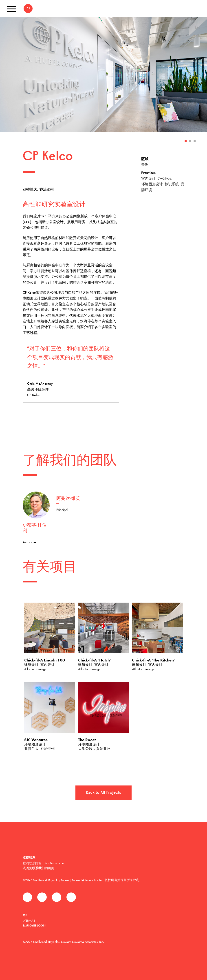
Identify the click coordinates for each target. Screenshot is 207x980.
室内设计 (148, 179)
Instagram (71, 897)
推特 (42, 897)
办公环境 (165, 179)
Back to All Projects (103, 793)
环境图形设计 (152, 184)
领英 (57, 897)
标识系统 (172, 184)
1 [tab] (186, 141)
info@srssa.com (55, 863)
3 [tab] (195, 141)
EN (28, 8)
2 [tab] (190, 141)
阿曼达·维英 (68, 499)
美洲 (145, 165)
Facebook (27, 897)
